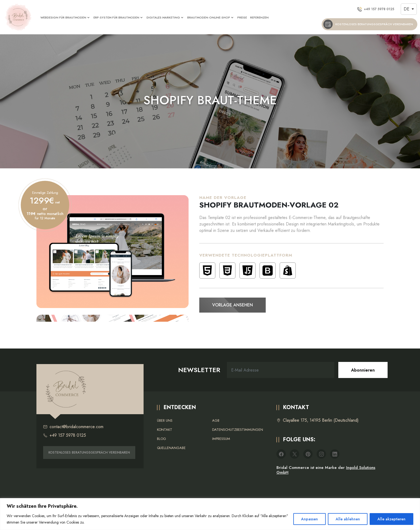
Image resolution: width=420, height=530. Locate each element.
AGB (216, 420)
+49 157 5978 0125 (65, 435)
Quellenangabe (171, 448)
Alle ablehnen (348, 519)
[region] (210, 514)
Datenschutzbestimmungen (238, 430)
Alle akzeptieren (391, 519)
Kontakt (165, 430)
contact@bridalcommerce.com (73, 427)
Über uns (165, 420)
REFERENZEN (259, 17)
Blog (162, 439)
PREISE (242, 17)
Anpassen (309, 519)
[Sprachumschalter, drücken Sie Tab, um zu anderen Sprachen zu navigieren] (409, 9)
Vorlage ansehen (232, 305)
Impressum (221, 439)
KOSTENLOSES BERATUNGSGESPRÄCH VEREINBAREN (89, 453)
